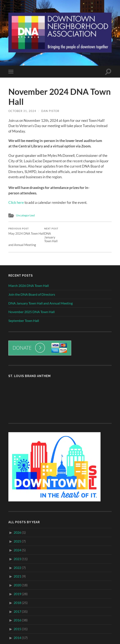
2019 (17, 594)
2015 (17, 629)
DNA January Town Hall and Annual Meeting (34, 237)
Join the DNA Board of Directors (32, 294)
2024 (17, 550)
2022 (17, 568)
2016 (17, 620)
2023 (17, 559)
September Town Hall (24, 321)
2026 (17, 532)
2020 (17, 585)
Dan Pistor (50, 111)
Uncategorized (25, 215)
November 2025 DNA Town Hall (32, 312)
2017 (17, 611)
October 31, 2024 (22, 111)
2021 (17, 576)
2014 (17, 638)
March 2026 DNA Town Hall (29, 286)
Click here (16, 202)
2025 (17, 541)
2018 (17, 603)
